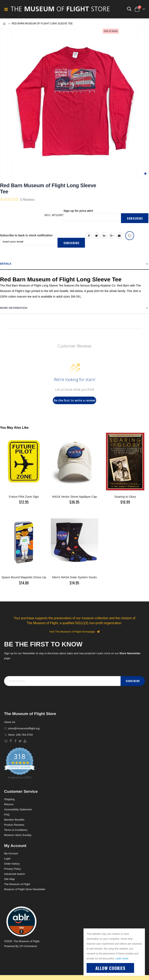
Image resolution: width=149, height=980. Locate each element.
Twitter (96, 236)
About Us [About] (10, 722)
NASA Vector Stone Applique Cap (74, 497)
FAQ (7, 815)
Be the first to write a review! (75, 400)
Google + (112, 236)
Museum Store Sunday (18, 835)
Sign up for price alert (78, 211)
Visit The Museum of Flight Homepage (74, 632)
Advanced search (14, 874)
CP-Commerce (28, 946)
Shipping (9, 799)
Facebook (89, 236)
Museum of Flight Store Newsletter (25, 889)
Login (7, 859)
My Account (11, 853)
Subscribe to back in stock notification (26, 235)
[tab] (74, 264)
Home (5, 24)
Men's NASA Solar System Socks (74, 577)
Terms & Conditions (16, 830)
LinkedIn (104, 236)
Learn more (122, 959)
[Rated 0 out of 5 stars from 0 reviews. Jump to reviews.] (17, 199)
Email (119, 236)
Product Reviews (14, 825)
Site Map (9, 879)
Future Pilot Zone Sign (24, 497)
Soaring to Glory (125, 497)
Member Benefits (14, 820)
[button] (145, 174)
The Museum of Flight (17, 884)
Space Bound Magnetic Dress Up (24, 577)
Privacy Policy (12, 869)
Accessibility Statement (18, 809)
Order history (12, 864)
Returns (9, 804)
